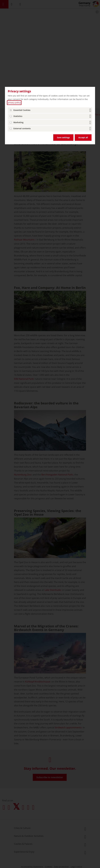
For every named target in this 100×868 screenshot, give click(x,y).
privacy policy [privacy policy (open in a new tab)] (14, 103)
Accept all (83, 137)
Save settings (63, 137)
